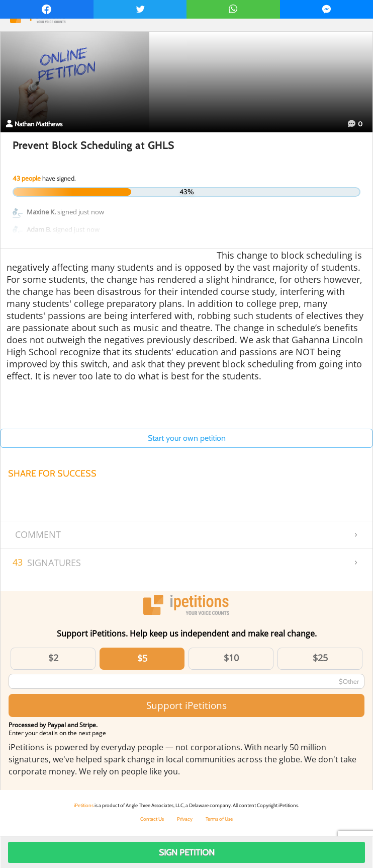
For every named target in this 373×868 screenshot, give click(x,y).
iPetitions (84, 805)
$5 (142, 658)
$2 (53, 658)
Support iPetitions (187, 705)
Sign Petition (187, 852)
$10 (231, 658)
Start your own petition (187, 438)
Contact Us (152, 819)
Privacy (185, 819)
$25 (320, 658)
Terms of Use (219, 819)
